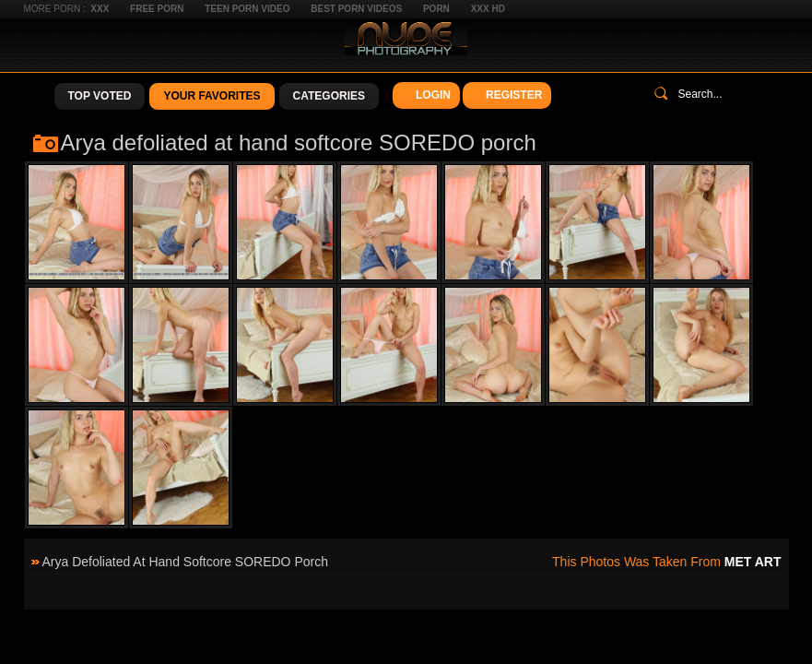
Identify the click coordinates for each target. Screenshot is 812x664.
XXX (100, 9)
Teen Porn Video (247, 9)
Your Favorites (212, 96)
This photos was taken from (666, 562)
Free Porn (157, 9)
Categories (329, 96)
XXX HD (488, 9)
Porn (436, 9)
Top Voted (100, 96)
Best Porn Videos (356, 9)
